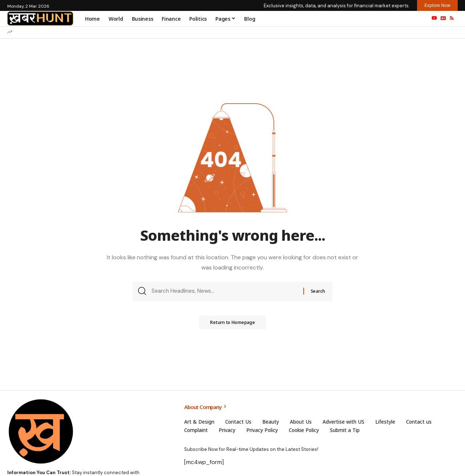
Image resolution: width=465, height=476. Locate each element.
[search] (419, 19)
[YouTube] (434, 18)
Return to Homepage (232, 325)
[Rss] (452, 18)
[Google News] (443, 18)
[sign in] (404, 19)
